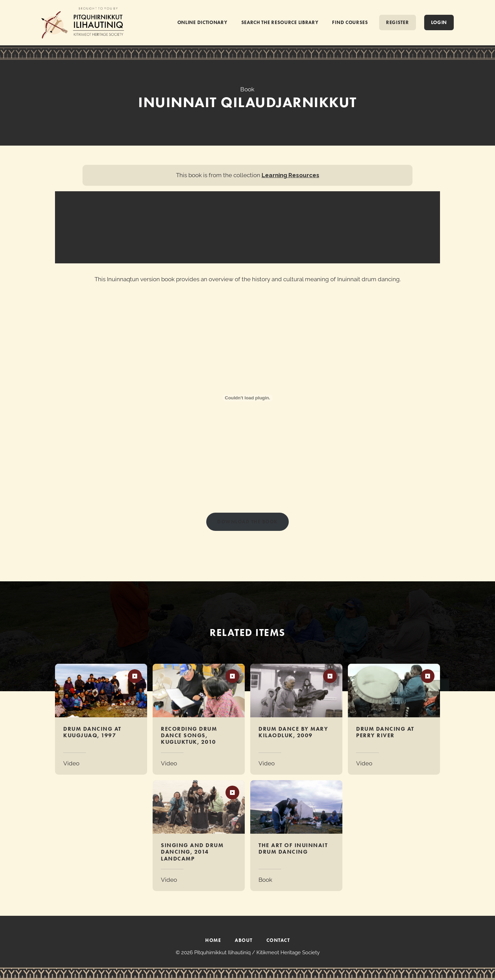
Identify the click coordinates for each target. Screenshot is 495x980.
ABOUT (244, 940)
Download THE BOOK (247, 522)
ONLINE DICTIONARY (202, 22)
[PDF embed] (247, 398)
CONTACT (278, 940)
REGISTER (398, 22)
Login (439, 22)
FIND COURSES (350, 22)
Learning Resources (290, 175)
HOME (213, 940)
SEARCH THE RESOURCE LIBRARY (280, 22)
